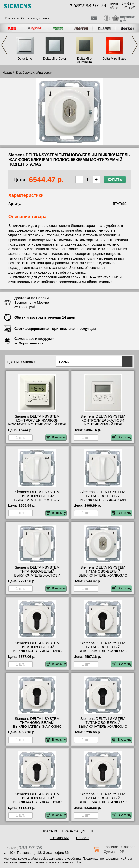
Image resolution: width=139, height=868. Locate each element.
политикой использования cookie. (58, 862)
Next (135, 45)
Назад (7, 72)
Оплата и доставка (35, 18)
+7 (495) (87, 6)
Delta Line (25, 58)
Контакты (12, 18)
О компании (59, 838)
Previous (4, 45)
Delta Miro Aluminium (84, 60)
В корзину (56, 437)
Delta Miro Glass (114, 58)
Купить (115, 180)
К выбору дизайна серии (34, 72)
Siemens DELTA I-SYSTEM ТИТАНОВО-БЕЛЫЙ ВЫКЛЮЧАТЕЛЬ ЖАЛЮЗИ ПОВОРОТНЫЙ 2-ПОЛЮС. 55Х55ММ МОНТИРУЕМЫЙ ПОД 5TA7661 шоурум (37, 577)
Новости (83, 838)
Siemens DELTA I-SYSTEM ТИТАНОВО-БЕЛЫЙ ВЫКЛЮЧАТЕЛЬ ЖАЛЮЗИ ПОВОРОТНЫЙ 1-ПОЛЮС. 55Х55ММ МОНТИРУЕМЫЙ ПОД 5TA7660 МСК (103, 502)
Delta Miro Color (55, 58)
